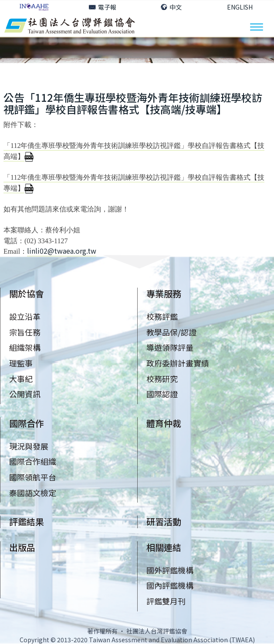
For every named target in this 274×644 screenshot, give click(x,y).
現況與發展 (29, 446)
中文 (171, 7)
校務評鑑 (162, 316)
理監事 (21, 363)
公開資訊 (25, 394)
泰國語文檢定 (33, 493)
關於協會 (27, 293)
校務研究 (162, 379)
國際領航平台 (33, 477)
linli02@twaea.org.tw (62, 251)
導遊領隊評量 (170, 347)
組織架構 (25, 347)
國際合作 (27, 423)
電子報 (103, 7)
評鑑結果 (27, 522)
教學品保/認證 (171, 332)
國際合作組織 (33, 461)
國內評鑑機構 (170, 585)
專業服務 (164, 293)
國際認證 (162, 394)
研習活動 (164, 522)
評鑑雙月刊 (166, 601)
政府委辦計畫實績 (178, 363)
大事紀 (21, 379)
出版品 (22, 547)
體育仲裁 (164, 423)
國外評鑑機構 (170, 570)
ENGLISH (240, 7)
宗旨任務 (25, 332)
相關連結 (164, 547)
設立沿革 (25, 316)
